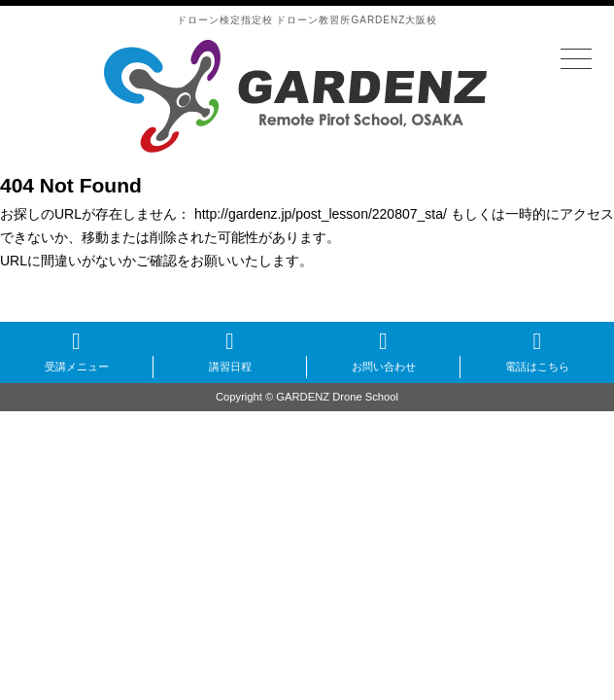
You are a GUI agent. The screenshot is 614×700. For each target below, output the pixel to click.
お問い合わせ (384, 367)
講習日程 (230, 367)
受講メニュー (77, 367)
